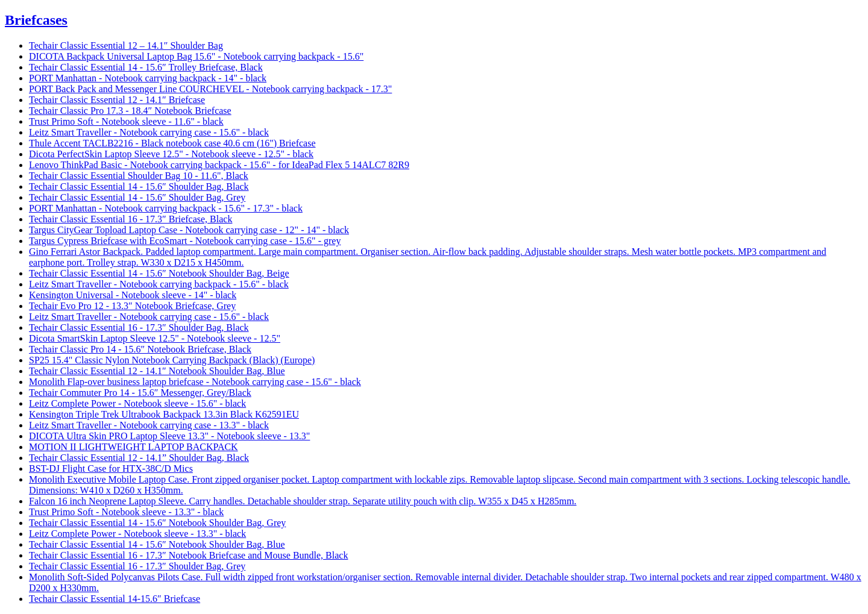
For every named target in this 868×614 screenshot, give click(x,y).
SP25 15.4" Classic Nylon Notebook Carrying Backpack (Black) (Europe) (172, 360)
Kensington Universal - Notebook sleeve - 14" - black (133, 295)
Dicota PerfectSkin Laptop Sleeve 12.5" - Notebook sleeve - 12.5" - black (171, 154)
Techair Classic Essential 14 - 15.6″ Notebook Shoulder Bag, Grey (157, 523)
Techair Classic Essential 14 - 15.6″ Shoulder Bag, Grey (137, 197)
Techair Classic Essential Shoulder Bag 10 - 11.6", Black (139, 176)
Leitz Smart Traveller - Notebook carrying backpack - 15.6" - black (159, 284)
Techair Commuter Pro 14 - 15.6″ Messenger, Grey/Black (140, 393)
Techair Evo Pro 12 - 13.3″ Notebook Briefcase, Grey (132, 306)
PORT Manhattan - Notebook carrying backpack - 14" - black (148, 78)
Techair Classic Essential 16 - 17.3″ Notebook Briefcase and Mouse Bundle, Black (188, 555)
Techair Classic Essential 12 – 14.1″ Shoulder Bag (126, 45)
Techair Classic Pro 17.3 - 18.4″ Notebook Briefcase (130, 111)
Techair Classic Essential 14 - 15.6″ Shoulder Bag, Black (139, 186)
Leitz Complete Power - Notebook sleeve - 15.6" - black (137, 403)
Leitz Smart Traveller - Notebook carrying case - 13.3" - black (149, 425)
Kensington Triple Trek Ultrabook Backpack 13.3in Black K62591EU (164, 414)
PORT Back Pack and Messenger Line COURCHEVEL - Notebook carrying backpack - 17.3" (210, 89)
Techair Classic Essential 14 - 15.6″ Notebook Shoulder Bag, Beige (159, 273)
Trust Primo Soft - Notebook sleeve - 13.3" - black (126, 512)
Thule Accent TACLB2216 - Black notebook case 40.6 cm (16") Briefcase (172, 143)
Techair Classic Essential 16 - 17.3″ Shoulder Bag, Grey (137, 566)
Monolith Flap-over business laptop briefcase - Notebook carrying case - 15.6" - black (195, 382)
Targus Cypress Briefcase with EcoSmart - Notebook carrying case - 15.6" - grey (185, 241)
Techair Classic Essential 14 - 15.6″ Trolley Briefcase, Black (146, 67)
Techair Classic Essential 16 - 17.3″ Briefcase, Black (131, 219)
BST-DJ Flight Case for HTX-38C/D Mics (111, 468)
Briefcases (36, 20)
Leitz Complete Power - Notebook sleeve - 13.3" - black (137, 534)
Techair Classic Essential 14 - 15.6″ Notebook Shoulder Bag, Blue (157, 544)
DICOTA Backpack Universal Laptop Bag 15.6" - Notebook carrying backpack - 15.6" (196, 56)
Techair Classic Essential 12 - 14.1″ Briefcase (117, 100)
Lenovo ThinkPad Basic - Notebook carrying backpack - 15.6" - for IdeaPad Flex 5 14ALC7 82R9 (219, 165)
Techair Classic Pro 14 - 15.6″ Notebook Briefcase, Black (140, 349)
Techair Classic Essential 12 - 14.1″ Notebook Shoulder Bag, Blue (157, 371)
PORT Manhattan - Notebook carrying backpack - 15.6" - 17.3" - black (166, 208)
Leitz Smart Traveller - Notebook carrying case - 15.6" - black (149, 132)
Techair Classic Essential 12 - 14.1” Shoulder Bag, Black (139, 458)
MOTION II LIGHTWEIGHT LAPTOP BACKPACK (134, 447)
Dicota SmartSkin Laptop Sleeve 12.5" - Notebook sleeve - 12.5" (155, 338)
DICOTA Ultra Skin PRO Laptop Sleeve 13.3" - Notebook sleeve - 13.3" (169, 436)
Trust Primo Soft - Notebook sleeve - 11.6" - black (126, 121)
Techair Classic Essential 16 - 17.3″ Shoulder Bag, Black (139, 327)
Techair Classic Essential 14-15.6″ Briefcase (115, 599)
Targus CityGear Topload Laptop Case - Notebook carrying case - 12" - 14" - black (189, 230)
